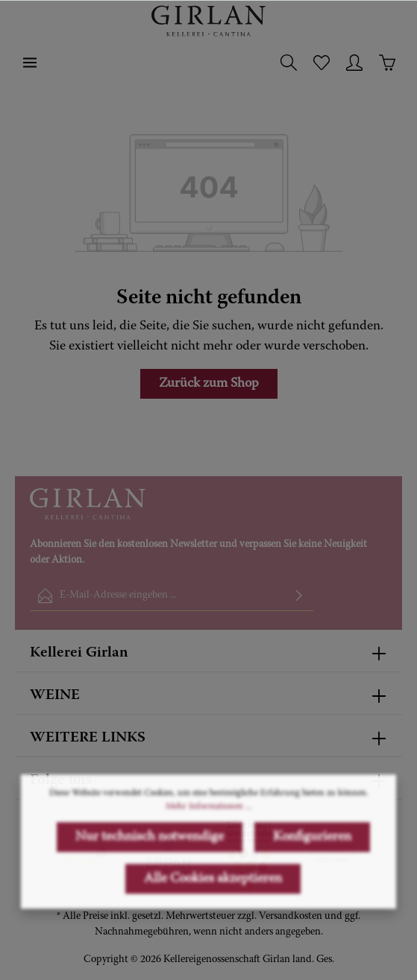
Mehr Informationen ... (209, 852)
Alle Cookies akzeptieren (213, 924)
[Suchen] (289, 63)
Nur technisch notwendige (150, 882)
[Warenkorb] (387, 63)
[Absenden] (299, 596)
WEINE (55, 695)
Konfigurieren (312, 882)
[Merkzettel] (322, 63)
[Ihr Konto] (354, 63)
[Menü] (30, 63)
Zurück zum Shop (209, 384)
